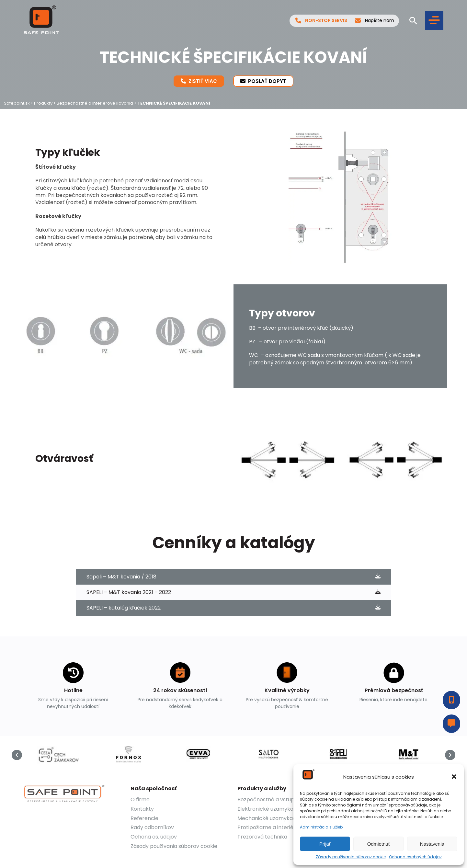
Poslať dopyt (263, 81)
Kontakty (142, 809)
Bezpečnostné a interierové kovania (95, 103)
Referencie (144, 818)
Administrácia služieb (321, 827)
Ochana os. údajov (154, 837)
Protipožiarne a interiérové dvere (279, 827)
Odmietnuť (379, 844)
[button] (454, 777)
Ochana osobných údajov (415, 857)
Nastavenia (432, 844)
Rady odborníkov (152, 827)
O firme (140, 799)
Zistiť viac (199, 81)
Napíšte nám (375, 21)
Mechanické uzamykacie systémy (280, 818)
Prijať (325, 844)
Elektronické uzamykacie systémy (281, 809)
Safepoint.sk (17, 103)
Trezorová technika (262, 837)
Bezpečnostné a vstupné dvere (277, 799)
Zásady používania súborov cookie (351, 857)
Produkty (43, 103)
